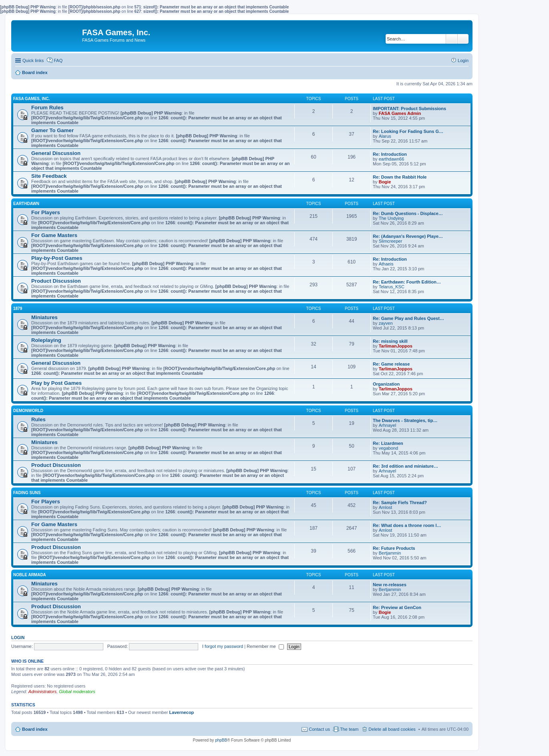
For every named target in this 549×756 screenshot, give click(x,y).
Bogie (385, 182)
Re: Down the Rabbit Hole (400, 177)
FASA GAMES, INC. (31, 99)
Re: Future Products (394, 548)
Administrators (42, 692)
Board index (35, 729)
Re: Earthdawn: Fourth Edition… (407, 282)
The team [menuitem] (349, 729)
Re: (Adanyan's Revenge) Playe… (408, 236)
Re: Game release (391, 364)
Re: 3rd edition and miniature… (405, 466)
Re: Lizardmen (388, 443)
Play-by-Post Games (57, 258)
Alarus (385, 136)
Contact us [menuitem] (319, 729)
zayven (386, 323)
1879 (18, 309)
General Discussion (56, 153)
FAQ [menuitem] (58, 60)
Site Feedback (49, 176)
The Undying (391, 218)
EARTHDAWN (26, 204)
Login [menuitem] (463, 60)
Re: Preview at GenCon (397, 607)
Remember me (265, 646)
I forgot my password (223, 646)
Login (18, 637)
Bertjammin (390, 553)
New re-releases (390, 585)
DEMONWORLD (28, 411)
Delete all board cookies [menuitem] (392, 729)
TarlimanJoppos (396, 346)
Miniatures (44, 317)
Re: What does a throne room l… (407, 525)
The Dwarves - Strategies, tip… (405, 420)
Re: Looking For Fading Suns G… (408, 131)
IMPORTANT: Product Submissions (409, 109)
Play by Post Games (56, 383)
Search (452, 39)
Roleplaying (46, 340)
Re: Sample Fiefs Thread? (400, 503)
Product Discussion (56, 281)
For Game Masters (54, 235)
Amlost (386, 507)
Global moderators (77, 692)
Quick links (33, 60)
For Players (46, 212)
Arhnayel (387, 425)
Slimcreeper (391, 241)
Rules (38, 419)
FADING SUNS (27, 493)
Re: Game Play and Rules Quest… (408, 318)
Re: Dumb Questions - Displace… (408, 213)
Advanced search (463, 39)
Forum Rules (47, 108)
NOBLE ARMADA (30, 575)
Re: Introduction (390, 154)
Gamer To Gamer (52, 130)
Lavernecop (182, 712)
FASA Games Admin (400, 113)
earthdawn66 (392, 159)
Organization (386, 384)
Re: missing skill (390, 341)
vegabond (388, 448)
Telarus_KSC (392, 287)
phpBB (221, 740)
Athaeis (386, 264)
